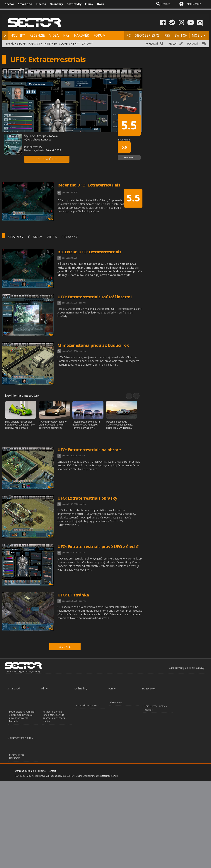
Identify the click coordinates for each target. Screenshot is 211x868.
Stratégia (41, 136)
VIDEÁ (54, 35)
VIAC (65, 647)
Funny (89, 4)
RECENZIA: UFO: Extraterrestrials (89, 252)
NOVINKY (18, 35)
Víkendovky (116, 700)
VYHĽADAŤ (152, 44)
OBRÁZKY (70, 237)
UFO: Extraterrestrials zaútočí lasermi (95, 297)
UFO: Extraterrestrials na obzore (89, 450)
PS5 (167, 35)
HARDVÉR (81, 35)
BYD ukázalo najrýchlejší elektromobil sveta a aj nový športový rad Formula (22, 705)
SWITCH (181, 35)
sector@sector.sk (108, 758)
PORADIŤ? (193, 44)
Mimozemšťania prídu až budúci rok (93, 345)
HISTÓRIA (21, 44)
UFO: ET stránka (73, 595)
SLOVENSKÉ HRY (69, 44)
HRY (66, 35)
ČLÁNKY (35, 237)
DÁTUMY (87, 44)
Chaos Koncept (42, 139)
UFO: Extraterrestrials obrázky (87, 498)
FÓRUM (99, 35)
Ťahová (53, 136)
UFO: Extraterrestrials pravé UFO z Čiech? (98, 546)
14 (50, 488)
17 (50, 536)
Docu (101, 4)
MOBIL (197, 35)
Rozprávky (74, 4)
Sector (10, 4)
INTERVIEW (51, 44)
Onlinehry (56, 4)
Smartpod (25, 4)
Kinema (41, 4)
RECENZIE (37, 35)
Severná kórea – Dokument (18, 739)
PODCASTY (35, 44)
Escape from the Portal (88, 700)
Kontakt (52, 753)
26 (50, 286)
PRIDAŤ (173, 44)
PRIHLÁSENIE (194, 4)
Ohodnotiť (129, 158)
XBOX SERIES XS (147, 35)
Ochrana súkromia (25, 753)
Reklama (41, 753)
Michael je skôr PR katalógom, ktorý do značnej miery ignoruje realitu (55, 705)
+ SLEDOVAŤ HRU (47, 159)
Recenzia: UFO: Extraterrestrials (89, 185)
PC (129, 35)
